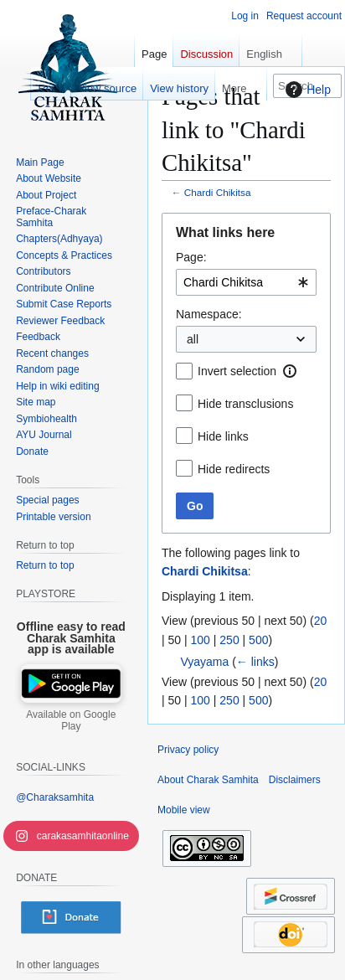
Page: (191, 257)
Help (306, 90)
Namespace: (209, 314)
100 (201, 640)
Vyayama (204, 662)
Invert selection (237, 371)
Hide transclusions (245, 404)
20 (321, 621)
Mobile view (184, 810)
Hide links (223, 436)
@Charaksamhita (55, 797)
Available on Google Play (71, 720)
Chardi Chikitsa (218, 192)
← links (255, 662)
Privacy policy (188, 750)
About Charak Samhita (208, 780)
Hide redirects (234, 469)
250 (229, 640)
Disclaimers (295, 780)
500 (258, 640)
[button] (290, 371)
